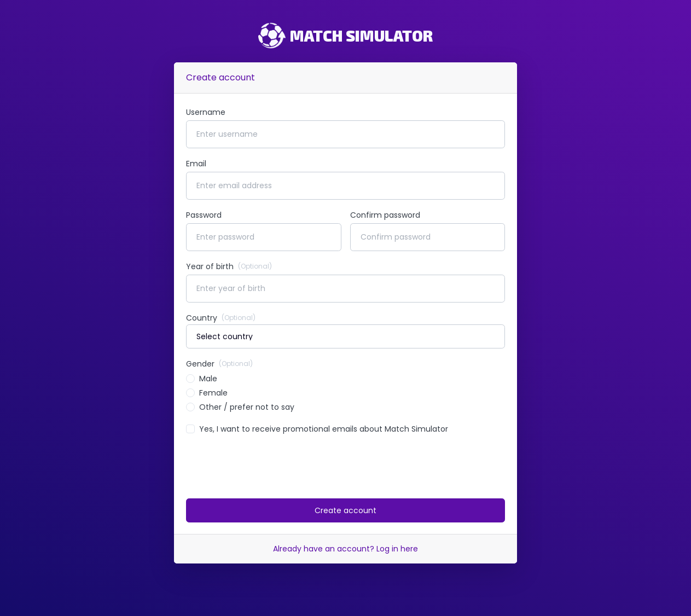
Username (206, 112)
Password (204, 215)
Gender (219, 364)
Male (208, 379)
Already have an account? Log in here (345, 549)
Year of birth (229, 266)
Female (213, 393)
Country (221, 318)
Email (196, 164)
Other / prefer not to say (247, 407)
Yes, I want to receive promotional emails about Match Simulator (324, 429)
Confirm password (385, 215)
